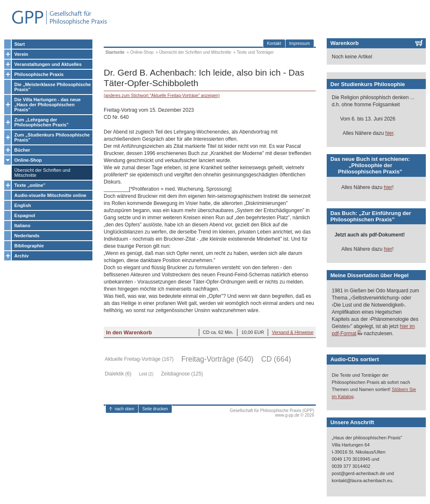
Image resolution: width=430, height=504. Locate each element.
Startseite (115, 52)
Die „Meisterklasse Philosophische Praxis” (52, 87)
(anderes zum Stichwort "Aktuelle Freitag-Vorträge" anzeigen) (162, 96)
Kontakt (274, 43)
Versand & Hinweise (292, 332)
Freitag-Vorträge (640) (218, 359)
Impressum (300, 43)
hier (389, 133)
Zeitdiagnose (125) (182, 374)
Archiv (21, 256)
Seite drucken (155, 409)
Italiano (22, 226)
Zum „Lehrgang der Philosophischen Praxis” (42, 122)
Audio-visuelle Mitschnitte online (50, 195)
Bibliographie (29, 246)
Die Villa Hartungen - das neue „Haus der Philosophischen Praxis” (47, 105)
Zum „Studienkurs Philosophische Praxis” (52, 137)
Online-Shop (28, 160)
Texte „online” (30, 185)
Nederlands (27, 236)
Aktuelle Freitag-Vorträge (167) (139, 359)
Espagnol (25, 215)
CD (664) (276, 359)
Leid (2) (146, 374)
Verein (21, 54)
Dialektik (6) (118, 374)
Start (20, 44)
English (23, 205)
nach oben (125, 409)
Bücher (22, 150)
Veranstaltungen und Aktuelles (48, 64)
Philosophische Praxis (39, 74)
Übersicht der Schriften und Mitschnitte (42, 173)
